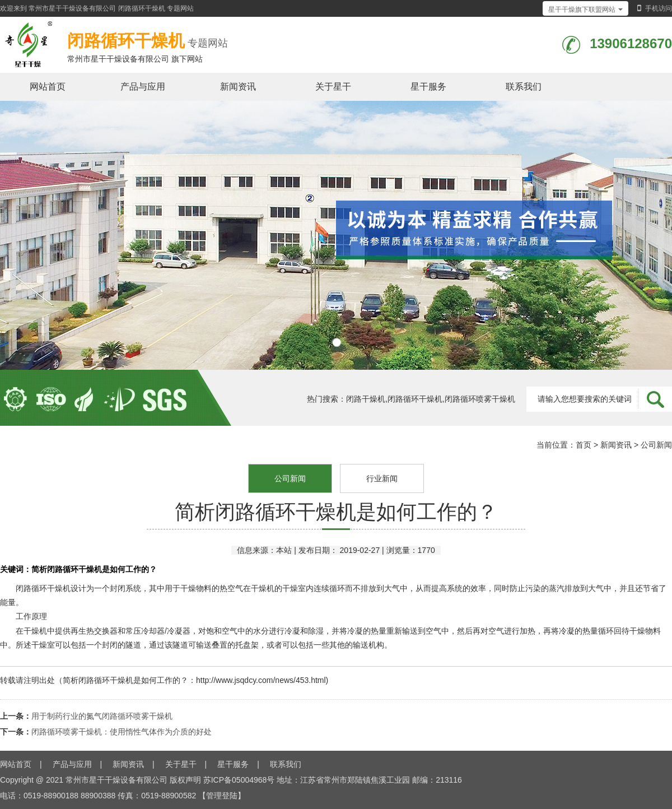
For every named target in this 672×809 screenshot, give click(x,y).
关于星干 (333, 87)
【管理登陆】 (222, 796)
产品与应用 (143, 87)
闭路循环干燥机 (142, 8)
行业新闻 (382, 478)
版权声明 (185, 780)
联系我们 (524, 87)
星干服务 (428, 87)
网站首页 (48, 87)
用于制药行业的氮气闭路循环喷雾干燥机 (102, 716)
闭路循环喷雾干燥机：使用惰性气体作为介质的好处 (122, 732)
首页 (584, 445)
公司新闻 (656, 445)
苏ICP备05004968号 (239, 780)
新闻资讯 (238, 87)
